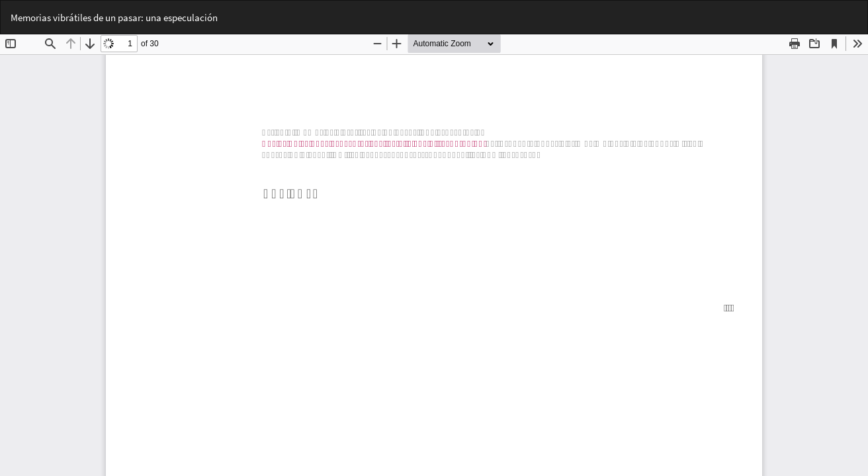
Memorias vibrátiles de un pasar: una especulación (114, 18)
